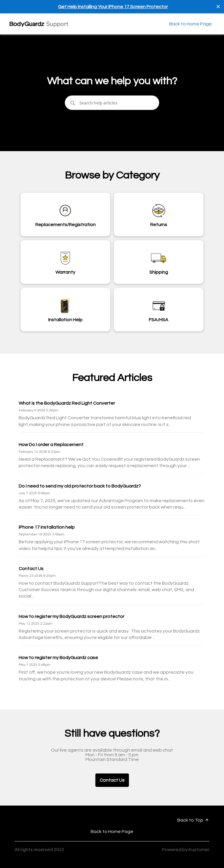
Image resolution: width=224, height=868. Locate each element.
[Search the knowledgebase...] (112, 103)
